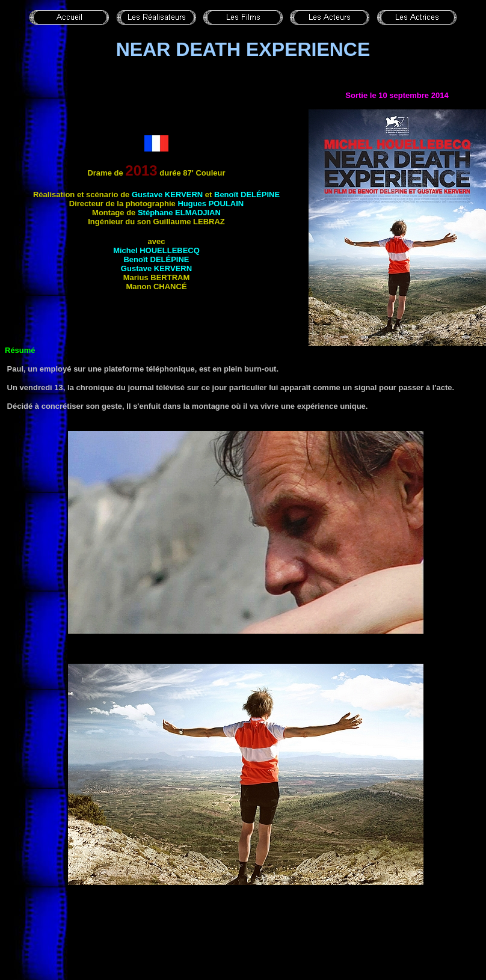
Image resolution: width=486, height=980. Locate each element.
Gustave (167, 194)
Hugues (211, 204)
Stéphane (179, 213)
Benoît (247, 194)
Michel (156, 250)
